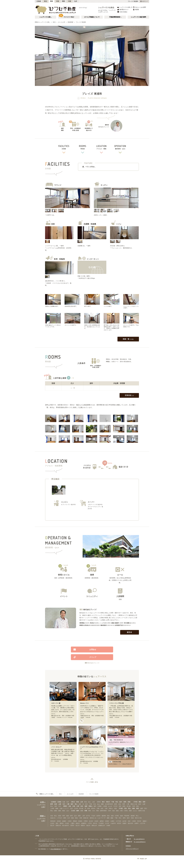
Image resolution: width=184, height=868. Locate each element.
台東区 (112, 821)
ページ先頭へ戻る (92, 782)
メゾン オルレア (56, 747)
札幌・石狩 (66, 802)
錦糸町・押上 (135, 816)
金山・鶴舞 (100, 804)
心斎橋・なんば (107, 806)
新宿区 (80, 821)
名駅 (80, 804)
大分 (82, 811)
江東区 (134, 821)
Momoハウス (84, 703)
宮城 (77, 802)
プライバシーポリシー (132, 849)
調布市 (78, 823)
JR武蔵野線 (87, 465)
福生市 (88, 825)
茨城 (129, 802)
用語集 (136, 10)
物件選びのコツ (123, 10)
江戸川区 (119, 821)
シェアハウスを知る (106, 7)
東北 (46, 1)
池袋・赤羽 (69, 816)
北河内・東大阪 (79, 808)
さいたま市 (62, 22)
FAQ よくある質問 (139, 7)
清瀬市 (124, 823)
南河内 (93, 808)
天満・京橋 (135, 806)
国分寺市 (130, 823)
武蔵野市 (84, 823)
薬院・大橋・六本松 (122, 811)
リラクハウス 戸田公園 (116, 703)
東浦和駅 (70, 22)
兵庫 (78, 806)
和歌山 (91, 806)
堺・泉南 (87, 808)
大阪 (70, 806)
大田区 (70, 821)
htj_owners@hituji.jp (140, 842)
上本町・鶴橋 (54, 808)
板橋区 (64, 821)
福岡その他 (142, 811)
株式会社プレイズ (90, 610)
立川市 (107, 823)
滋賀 (86, 806)
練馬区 (102, 821)
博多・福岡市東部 (101, 811)
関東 (52, 1)
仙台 (89, 802)
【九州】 (73, 811)
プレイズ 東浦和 (81, 22)
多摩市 (137, 823)
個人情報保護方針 (56, 849)
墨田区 (62, 823)
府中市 (95, 823)
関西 (64, 1)
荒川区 (139, 821)
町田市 (119, 823)
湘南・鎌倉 (110, 818)
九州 (76, 1)
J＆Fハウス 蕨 (56, 703)
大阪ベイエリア (64, 808)
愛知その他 (134, 804)
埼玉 (54, 22)
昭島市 (83, 825)
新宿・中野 (62, 816)
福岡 (78, 811)
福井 (72, 804)
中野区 (86, 821)
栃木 (121, 802)
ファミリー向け (69, 17)
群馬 (125, 802)
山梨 (60, 804)
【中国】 (121, 808)
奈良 (82, 806)
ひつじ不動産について (92, 17)
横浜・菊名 (75, 818)
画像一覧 (128, 339)
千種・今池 (92, 804)
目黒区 (107, 821)
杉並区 (59, 821)
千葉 (113, 802)
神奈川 (108, 802)
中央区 (67, 823)
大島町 (108, 825)
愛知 (140, 802)
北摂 (71, 808)
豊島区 (75, 821)
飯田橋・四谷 (106, 816)
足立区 (91, 821)
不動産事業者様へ (115, 17)
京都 (74, 806)
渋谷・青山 (54, 816)
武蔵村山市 (102, 825)
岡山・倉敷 (54, 811)
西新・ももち (133, 811)
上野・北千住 (86, 816)
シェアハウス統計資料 (138, 17)
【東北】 (73, 802)
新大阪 (129, 806)
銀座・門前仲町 (125, 816)
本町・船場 (122, 806)
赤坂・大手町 (115, 816)
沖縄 (86, 811)
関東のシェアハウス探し (43, 22)
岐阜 (56, 804)
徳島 (134, 808)
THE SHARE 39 (116, 740)
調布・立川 (67, 818)
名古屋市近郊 (109, 804)
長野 (144, 802)
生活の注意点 (122, 12)
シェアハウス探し (46, 17)
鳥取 (138, 808)
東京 (103, 802)
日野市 (72, 825)
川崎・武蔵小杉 (84, 818)
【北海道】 (54, 802)
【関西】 (65, 806)
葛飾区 (145, 821)
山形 (82, 802)
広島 (125, 808)
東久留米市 (66, 825)
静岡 (52, 804)
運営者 (130, 632)
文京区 (52, 823)
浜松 (120, 804)
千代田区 (101, 823)
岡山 (129, 808)
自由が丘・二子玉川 (56, 818)
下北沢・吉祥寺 (96, 816)
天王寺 (115, 806)
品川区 (124, 821)
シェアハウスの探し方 (125, 7)
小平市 (90, 823)
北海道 (39, 1)
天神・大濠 (111, 811)
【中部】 (136, 802)
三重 (68, 804)
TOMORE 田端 (115, 762)
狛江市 (78, 825)
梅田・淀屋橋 (98, 806)
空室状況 (129, 396)
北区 (129, 821)
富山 (76, 804)
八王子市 (142, 823)
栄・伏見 (85, 804)
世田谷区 (53, 821)
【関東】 (99, 802)
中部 (58, 1)
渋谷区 (96, 821)
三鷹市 (72, 823)
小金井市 (113, 823)
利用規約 (128, 846)
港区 (57, 823)
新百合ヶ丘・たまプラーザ (98, 818)
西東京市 (58, 825)
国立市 (52, 825)
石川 (64, 804)
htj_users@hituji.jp (139, 839)
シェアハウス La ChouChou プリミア (92, 748)
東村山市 (94, 825)
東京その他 (138, 818)
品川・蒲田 (77, 816)
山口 (142, 808)
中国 (70, 1)
